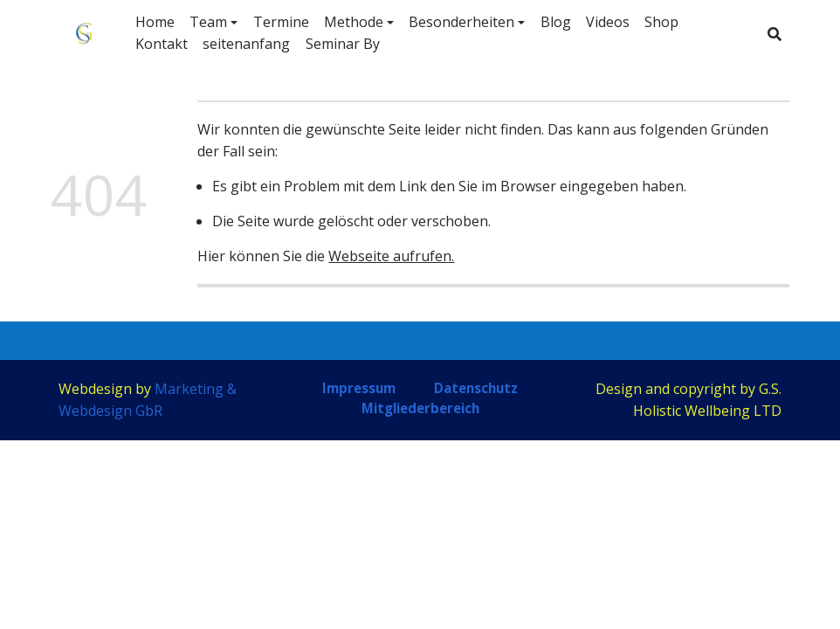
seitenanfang (246, 44)
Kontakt (162, 44)
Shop (661, 22)
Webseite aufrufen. (391, 256)
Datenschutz (476, 388)
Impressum (359, 388)
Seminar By (343, 44)
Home (155, 22)
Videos (608, 22)
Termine (281, 22)
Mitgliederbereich (420, 408)
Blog (556, 22)
